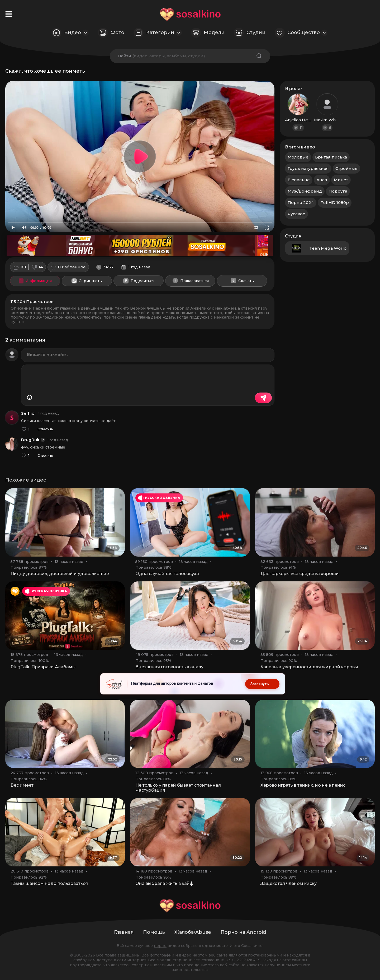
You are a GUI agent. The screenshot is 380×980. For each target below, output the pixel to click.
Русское (296, 214)
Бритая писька (331, 157)
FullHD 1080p (335, 202)
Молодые (298, 157)
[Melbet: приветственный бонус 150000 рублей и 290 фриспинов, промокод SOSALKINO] (140, 245)
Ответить (45, 429)
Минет (341, 180)
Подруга (338, 191)
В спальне (299, 180)
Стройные (346, 168)
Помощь (154, 932)
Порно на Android (243, 932)
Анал (322, 180)
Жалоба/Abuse (193, 932)
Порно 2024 (301, 202)
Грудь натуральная (308, 168)
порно (160, 946)
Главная (124, 932)
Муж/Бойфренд (305, 191)
